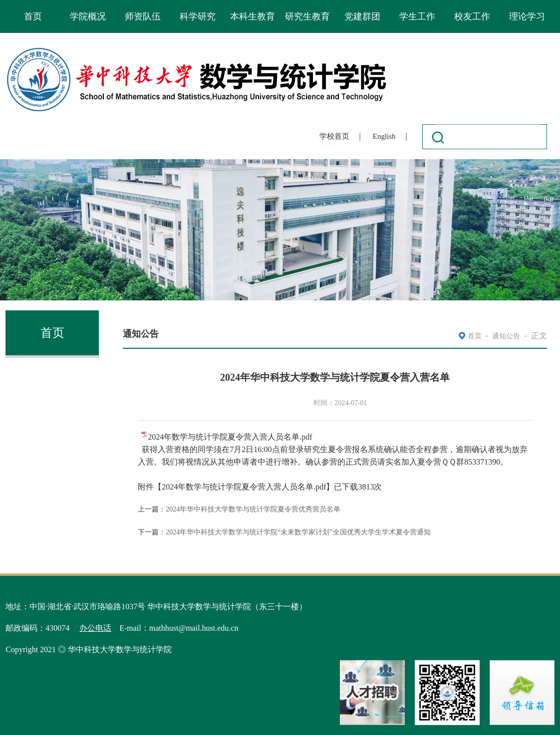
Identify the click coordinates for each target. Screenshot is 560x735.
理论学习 (527, 16)
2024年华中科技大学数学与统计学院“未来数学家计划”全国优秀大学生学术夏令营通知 (298, 532)
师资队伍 (143, 16)
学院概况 (88, 16)
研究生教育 (307, 16)
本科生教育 (253, 16)
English (384, 136)
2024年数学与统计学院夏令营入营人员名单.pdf (230, 437)
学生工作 (417, 16)
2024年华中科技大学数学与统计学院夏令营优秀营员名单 (253, 509)
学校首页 (334, 136)
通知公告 (506, 336)
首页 (33, 16)
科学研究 (198, 16)
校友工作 (472, 16)
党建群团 (362, 16)
